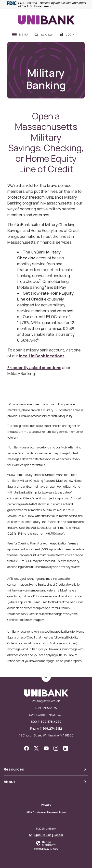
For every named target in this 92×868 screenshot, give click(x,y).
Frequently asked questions (34, 368)
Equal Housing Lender (48, 835)
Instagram (56, 748)
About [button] (9, 782)
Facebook (26, 748)
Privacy (46, 805)
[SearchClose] (44, 35)
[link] (46, 845)
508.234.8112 (52, 729)
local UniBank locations (42, 356)
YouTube (46, 748)
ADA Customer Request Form (46, 812)
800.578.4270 (51, 722)
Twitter (36, 748)
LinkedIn (66, 748)
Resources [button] (14, 769)
